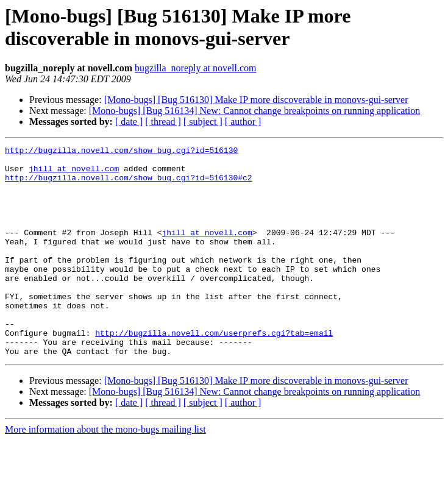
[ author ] (243, 122)
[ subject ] (203, 122)
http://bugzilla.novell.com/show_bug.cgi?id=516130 (121, 152)
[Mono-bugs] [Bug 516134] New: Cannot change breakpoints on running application (254, 111)
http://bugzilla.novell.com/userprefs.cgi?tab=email (214, 371)
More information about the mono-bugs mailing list (105, 471)
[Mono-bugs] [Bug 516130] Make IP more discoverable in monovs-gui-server (256, 100)
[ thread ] (163, 122)
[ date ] (129, 122)
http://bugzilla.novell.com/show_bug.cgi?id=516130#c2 (129, 185)
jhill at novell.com (74, 174)
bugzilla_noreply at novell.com (196, 68)
